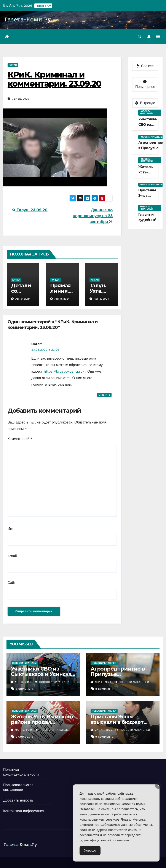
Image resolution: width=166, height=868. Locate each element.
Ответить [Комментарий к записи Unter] (104, 395)
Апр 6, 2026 (23, 682)
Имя (11, 529)
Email (12, 556)
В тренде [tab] (145, 103)
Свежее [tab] (145, 66)
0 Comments (25, 689)
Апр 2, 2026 (103, 682)
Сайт (12, 583)
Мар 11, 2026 (103, 730)
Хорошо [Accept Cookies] (90, 850)
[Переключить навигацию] (158, 37)
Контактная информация (24, 811)
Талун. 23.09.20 (30, 210)
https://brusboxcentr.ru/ (64, 371)
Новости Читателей (52, 682)
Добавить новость (18, 800)
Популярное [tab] (145, 84)
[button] (139, 36)
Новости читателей (146, 112)
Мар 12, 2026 (24, 730)
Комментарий (20, 439)
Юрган (13, 65)
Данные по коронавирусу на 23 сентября (93, 216)
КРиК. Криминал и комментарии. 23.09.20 (54, 79)
